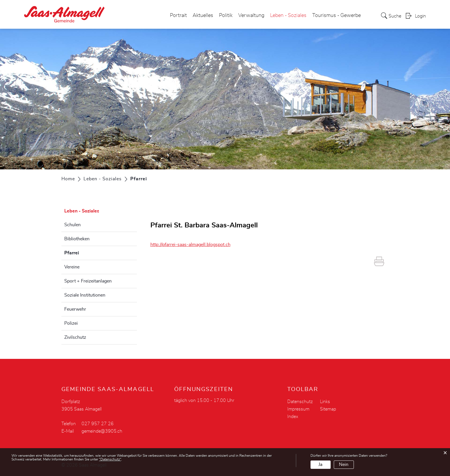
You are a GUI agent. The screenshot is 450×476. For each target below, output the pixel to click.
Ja (320, 465)
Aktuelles (203, 16)
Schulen (72, 225)
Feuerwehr (75, 309)
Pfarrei (86, 252)
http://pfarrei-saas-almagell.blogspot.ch (193, 245)
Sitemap (328, 409)
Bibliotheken (77, 239)
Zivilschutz (75, 337)
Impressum (298, 409)
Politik (226, 16)
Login (420, 16)
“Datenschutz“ (110, 459)
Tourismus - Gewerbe (336, 16)
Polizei (71, 323)
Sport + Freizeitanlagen (88, 281)
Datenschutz (300, 402)
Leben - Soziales (288, 16)
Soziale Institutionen (85, 295)
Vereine (72, 267)
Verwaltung (251, 16)
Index (293, 417)
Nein (344, 465)
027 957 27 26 (98, 424)
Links (325, 402)
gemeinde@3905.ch (102, 431)
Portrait (178, 16)
